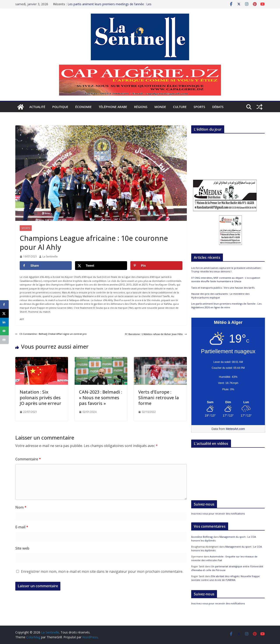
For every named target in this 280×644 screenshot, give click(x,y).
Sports (199, 107)
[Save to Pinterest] (156, 266)
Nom (21, 507)
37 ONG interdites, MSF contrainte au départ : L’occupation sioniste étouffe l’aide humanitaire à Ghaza (226, 280)
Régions (141, 107)
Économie (83, 107)
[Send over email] (4, 331)
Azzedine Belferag (202, 537)
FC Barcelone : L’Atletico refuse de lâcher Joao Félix (156, 334)
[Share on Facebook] (46, 266)
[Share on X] (101, 266)
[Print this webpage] (4, 340)
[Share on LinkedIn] (4, 322)
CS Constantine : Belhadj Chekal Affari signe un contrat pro (51, 334)
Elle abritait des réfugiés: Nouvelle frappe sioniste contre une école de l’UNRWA (225, 578)
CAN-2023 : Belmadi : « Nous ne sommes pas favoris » (101, 398)
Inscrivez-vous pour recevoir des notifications (218, 514)
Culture (180, 107)
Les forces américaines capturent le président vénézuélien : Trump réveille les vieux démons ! (227, 270)
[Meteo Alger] (228, 402)
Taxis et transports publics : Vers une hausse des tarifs (223, 288)
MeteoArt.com (235, 429)
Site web (22, 548)
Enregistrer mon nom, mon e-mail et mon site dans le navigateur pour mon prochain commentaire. (102, 571)
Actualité (37, 107)
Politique (60, 107)
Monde (160, 107)
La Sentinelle (50, 256)
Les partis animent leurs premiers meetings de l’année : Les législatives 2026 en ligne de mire (109, 6)
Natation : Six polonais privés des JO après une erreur (40, 398)
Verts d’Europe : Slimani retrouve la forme (159, 398)
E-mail (22, 527)
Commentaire (28, 459)
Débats (218, 107)
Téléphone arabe (113, 107)
